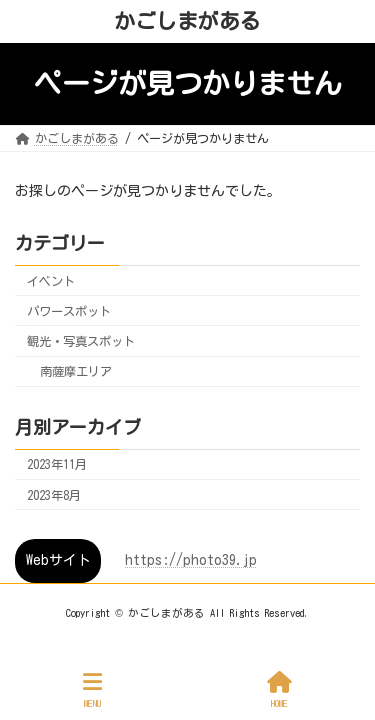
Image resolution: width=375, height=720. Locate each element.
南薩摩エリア (76, 372)
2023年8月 (54, 495)
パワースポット (69, 311)
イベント (51, 281)
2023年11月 (57, 465)
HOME (279, 689)
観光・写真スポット (81, 341)
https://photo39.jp (191, 560)
